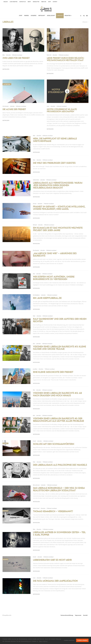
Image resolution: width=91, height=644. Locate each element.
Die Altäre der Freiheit (14, 109)
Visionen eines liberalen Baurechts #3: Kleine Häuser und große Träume (59, 348)
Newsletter (36, 2)
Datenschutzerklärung (67, 615)
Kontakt (55, 2)
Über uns (44, 2)
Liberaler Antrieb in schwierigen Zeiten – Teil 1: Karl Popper (59, 534)
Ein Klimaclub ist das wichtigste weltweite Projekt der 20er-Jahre (58, 233)
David (34, 441)
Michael (35, 229)
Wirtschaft (42, 16)
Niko (4, 55)
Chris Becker (6, 106)
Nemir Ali (49, 55)
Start (21, 16)
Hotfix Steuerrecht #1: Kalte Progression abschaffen (62, 110)
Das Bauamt (36, 254)
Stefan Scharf (36, 508)
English (6, 2)
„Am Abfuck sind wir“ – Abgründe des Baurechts (55, 258)
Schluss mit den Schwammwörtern (54, 444)
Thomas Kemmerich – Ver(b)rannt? (53, 511)
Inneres (27, 16)
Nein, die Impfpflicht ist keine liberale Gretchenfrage (55, 144)
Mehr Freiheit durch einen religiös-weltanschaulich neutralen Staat (66, 59)
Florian (35, 207)
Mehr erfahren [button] (43, 641)
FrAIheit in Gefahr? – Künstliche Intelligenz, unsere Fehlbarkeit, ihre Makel (59, 212)
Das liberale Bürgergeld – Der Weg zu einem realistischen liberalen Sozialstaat (59, 489)
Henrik (35, 557)
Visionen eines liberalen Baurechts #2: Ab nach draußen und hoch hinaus (57, 394)
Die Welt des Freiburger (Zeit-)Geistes (54, 167)
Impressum (78, 615)
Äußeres (34, 16)
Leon (48, 106)
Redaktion (68, 16)
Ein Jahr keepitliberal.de (47, 302)
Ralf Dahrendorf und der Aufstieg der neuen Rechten (60, 321)
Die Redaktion (36, 299)
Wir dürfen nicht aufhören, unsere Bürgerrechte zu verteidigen (54, 282)
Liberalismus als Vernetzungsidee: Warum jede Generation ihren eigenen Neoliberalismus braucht (58, 189)
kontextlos (23, 2)
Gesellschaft (51, 16)
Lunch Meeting (14, 2)
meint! (29, 2)
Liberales (60, 16)
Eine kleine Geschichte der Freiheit (53, 372)
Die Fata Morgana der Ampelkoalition (55, 581)
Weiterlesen (6, 69)
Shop (49, 2)
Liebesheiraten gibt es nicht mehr (52, 560)
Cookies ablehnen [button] (69, 640)
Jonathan (35, 369)
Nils (34, 278)
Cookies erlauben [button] (82, 640)
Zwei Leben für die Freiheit (16, 58)
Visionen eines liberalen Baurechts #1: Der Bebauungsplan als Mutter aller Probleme (58, 420)
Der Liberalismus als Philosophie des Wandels (60, 465)
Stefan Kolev (36, 184)
